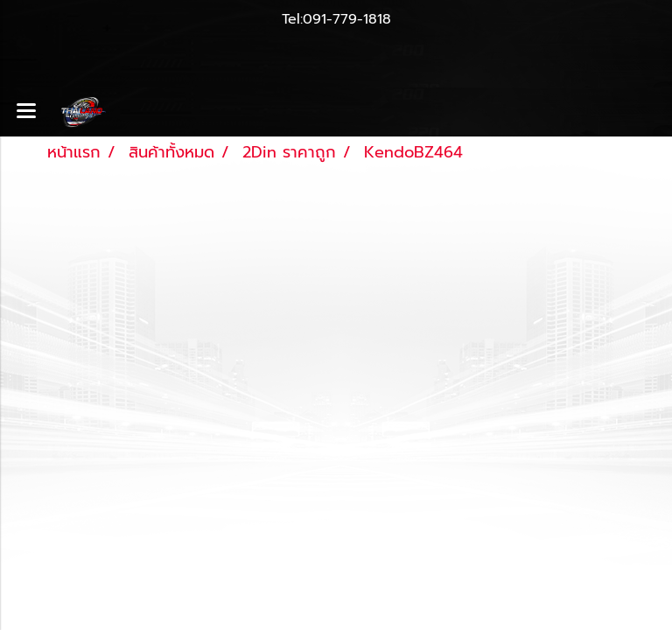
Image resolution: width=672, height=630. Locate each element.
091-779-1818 (347, 19)
